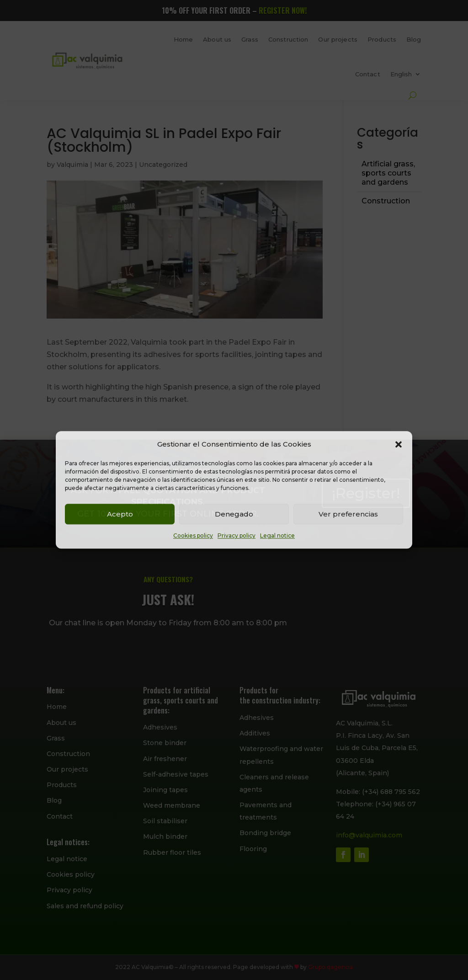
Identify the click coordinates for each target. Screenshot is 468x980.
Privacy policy (237, 536)
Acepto (120, 514)
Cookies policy (193, 536)
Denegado (234, 514)
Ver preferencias (348, 514)
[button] (399, 444)
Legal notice (277, 536)
